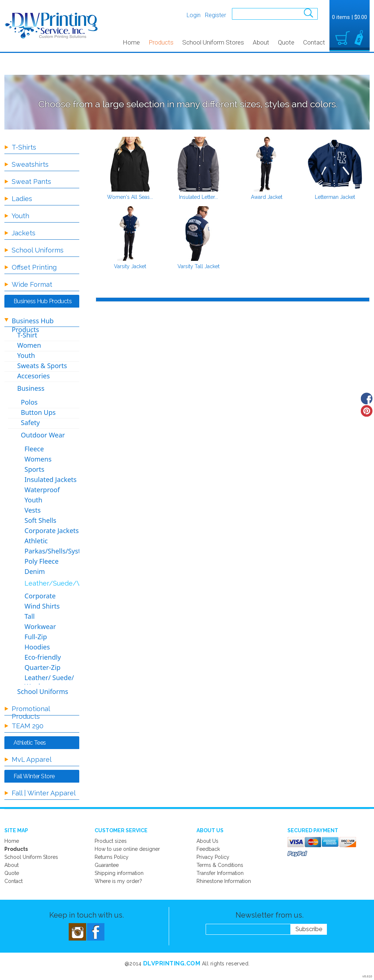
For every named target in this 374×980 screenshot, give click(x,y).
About (261, 42)
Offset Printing (34, 267)
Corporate (40, 596)
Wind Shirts (42, 606)
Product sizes (111, 841)
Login (194, 15)
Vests (33, 510)
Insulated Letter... (199, 197)
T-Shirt (27, 335)
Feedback (208, 849)
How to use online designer (127, 849)
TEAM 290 (28, 726)
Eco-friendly (43, 657)
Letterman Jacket (335, 197)
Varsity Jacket (130, 266)
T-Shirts (24, 147)
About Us (207, 841)
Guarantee (107, 865)
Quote (286, 42)
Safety (30, 423)
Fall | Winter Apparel (44, 793)
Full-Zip (36, 637)
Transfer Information (220, 873)
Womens (38, 459)
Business (31, 388)
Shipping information (119, 873)
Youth (20, 216)
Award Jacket (267, 197)
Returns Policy (112, 857)
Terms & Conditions (220, 865)
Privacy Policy (213, 857)
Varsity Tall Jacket (199, 266)
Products (161, 42)
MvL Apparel (32, 759)
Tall (30, 616)
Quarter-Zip (43, 667)
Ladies (22, 199)
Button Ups (38, 412)
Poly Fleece (41, 561)
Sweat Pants (31, 182)
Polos (29, 402)
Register (215, 15)
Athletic (36, 541)
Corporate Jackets (52, 530)
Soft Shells (40, 520)
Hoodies (37, 647)
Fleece (34, 449)
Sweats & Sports (42, 366)
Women (29, 345)
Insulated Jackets (51, 479)
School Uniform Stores (213, 42)
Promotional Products (31, 713)
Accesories (33, 376)
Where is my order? (118, 881)
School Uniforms (38, 250)
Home (131, 42)
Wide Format (32, 284)
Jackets (24, 233)
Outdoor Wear (43, 435)
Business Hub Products (33, 325)
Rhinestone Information (224, 881)
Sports (34, 469)
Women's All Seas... (130, 197)
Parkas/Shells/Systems (59, 551)
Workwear (40, 626)
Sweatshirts (30, 164)
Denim (35, 571)
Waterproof (42, 490)
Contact (314, 42)
